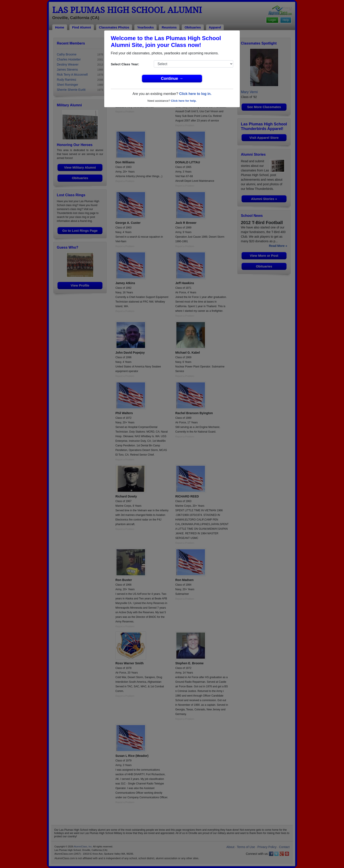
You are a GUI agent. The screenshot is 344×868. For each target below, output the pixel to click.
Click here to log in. (195, 94)
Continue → (172, 78)
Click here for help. (184, 101)
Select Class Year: (125, 64)
